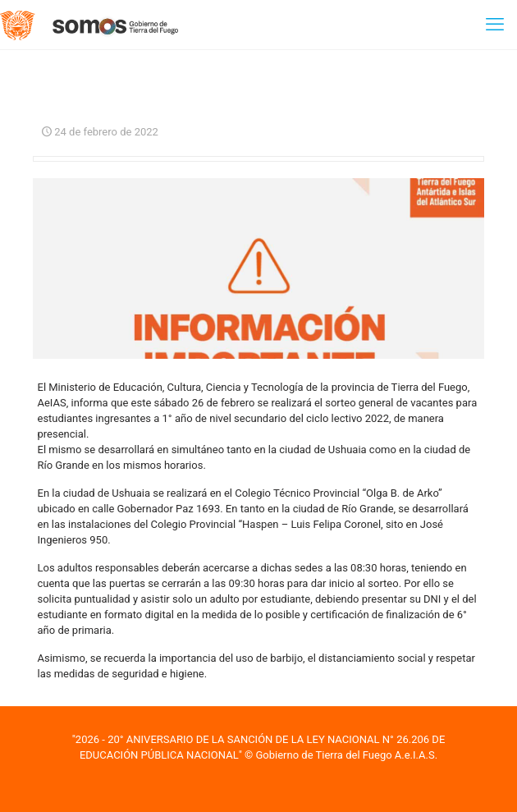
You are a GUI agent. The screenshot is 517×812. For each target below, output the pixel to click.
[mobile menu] (495, 25)
